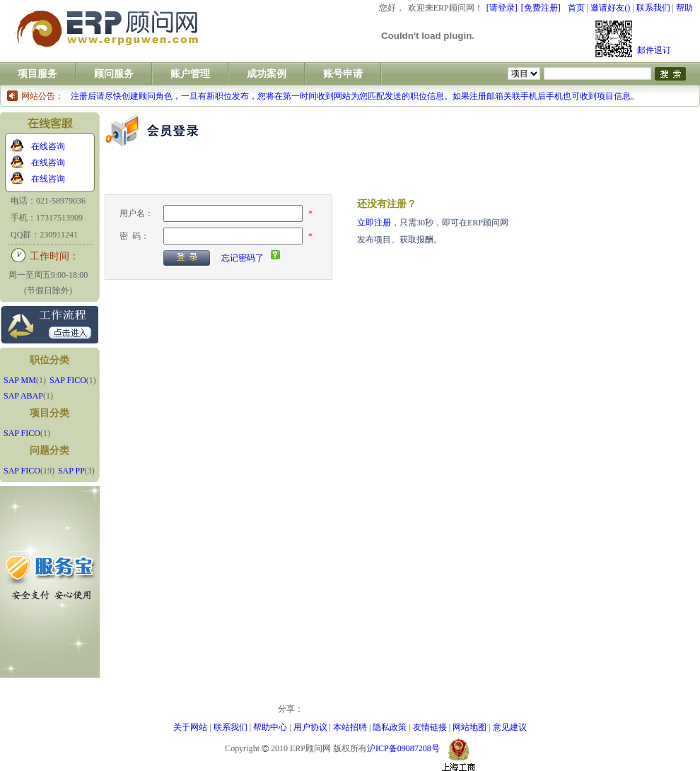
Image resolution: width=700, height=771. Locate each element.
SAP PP (71, 471)
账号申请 (343, 74)
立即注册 (374, 223)
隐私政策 (390, 727)
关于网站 (190, 727)
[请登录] (502, 8)
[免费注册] (541, 8)
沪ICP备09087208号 (403, 748)
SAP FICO (68, 380)
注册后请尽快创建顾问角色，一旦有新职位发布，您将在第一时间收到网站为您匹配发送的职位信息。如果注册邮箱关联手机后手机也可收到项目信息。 (355, 96)
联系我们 (653, 8)
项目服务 (37, 74)
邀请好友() (610, 8)
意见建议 (510, 727)
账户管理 (190, 74)
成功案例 (267, 74)
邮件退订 (654, 50)
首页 (576, 8)
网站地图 (469, 727)
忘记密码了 (243, 258)
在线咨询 (48, 146)
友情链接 (430, 727)
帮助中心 (270, 727)
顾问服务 (114, 74)
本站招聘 (350, 727)
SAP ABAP (23, 396)
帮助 (684, 8)
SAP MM (20, 380)
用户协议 (310, 727)
